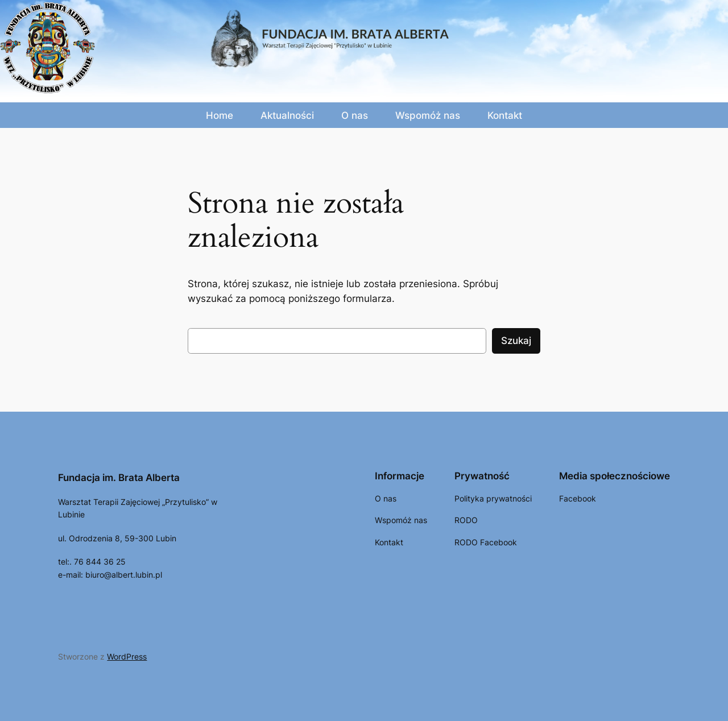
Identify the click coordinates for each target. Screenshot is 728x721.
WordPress (127, 656)
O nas (355, 115)
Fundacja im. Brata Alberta (119, 478)
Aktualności (287, 115)
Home (220, 115)
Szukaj (516, 341)
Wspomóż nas (428, 115)
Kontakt (505, 115)
